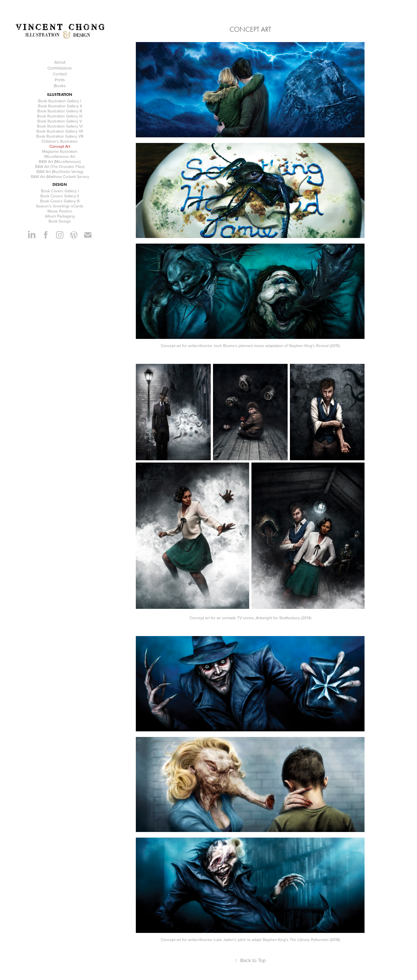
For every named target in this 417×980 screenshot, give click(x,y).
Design (60, 185)
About (60, 62)
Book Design (60, 221)
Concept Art (60, 146)
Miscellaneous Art (60, 156)
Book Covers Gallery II (60, 196)
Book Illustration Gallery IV (60, 116)
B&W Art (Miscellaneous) (60, 161)
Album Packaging (60, 216)
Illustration (60, 95)
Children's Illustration (60, 141)
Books (60, 86)
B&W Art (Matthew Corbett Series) (60, 177)
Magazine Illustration (60, 151)
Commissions (60, 68)
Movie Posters (60, 211)
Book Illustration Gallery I (60, 101)
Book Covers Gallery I (60, 191)
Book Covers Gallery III (60, 201)
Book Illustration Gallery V (60, 121)
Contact (60, 74)
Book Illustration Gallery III (60, 111)
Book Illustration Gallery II (60, 106)
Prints (60, 80)
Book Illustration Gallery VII (60, 131)
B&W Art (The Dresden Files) (60, 167)
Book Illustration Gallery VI (60, 126)
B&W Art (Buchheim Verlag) (60, 172)
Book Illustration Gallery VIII (60, 136)
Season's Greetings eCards (60, 206)
